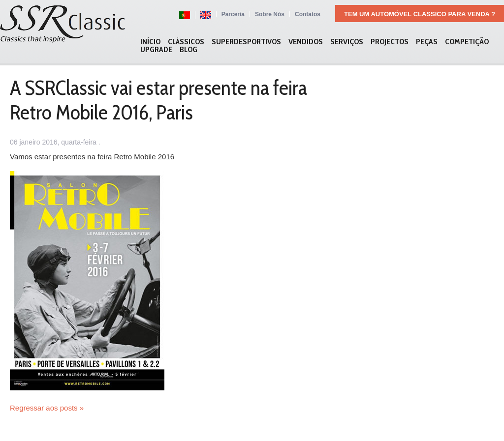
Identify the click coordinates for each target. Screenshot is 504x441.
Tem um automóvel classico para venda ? (420, 14)
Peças (427, 42)
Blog (189, 50)
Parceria (233, 14)
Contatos (308, 14)
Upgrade (156, 50)
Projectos (390, 42)
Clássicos (186, 42)
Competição (467, 42)
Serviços (347, 42)
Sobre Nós (270, 14)
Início (150, 42)
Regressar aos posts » (47, 408)
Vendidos (306, 42)
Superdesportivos (246, 42)
